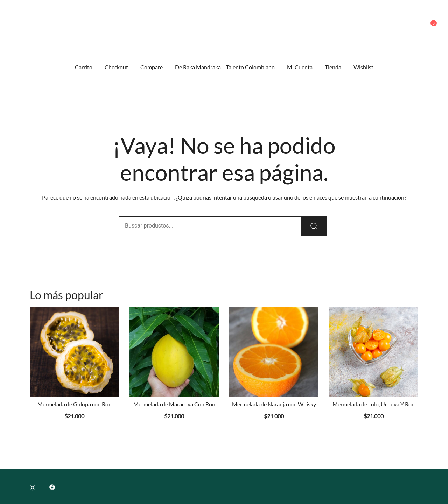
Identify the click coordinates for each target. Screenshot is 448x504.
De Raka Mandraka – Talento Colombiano (225, 67)
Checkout (116, 67)
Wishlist (363, 67)
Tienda (333, 67)
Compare (152, 67)
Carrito (84, 67)
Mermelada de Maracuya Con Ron (174, 404)
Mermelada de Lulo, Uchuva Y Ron (374, 404)
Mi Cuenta (300, 67)
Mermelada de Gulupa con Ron (75, 404)
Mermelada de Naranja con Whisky (274, 404)
